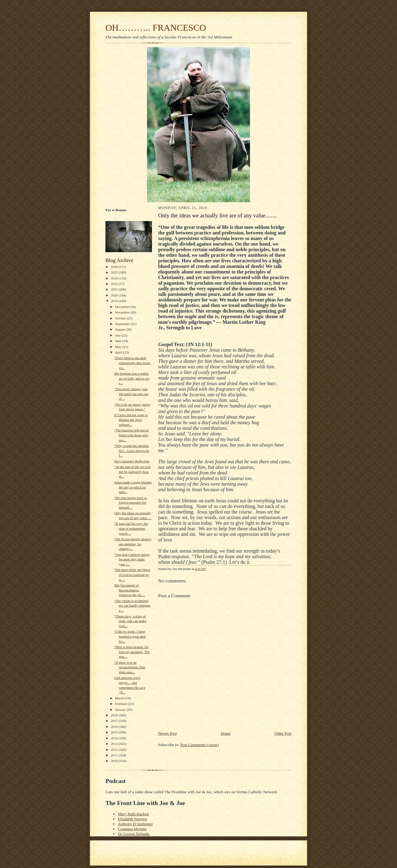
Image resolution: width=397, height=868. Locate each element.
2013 (115, 744)
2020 (115, 295)
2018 (115, 715)
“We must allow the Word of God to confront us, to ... (132, 574)
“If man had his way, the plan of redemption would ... (131, 528)
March (120, 698)
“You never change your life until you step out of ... (131, 394)
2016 (115, 727)
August (120, 329)
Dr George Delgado (134, 834)
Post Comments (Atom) (200, 745)
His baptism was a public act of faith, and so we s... (132, 378)
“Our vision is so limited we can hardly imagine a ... (132, 605)
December (123, 307)
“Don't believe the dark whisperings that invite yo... (132, 363)
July (118, 335)
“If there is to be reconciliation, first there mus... (130, 667)
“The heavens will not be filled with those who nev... (132, 435)
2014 (115, 738)
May (119, 347)
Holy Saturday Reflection (132, 461)
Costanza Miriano (132, 829)
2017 (115, 721)
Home (226, 733)
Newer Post (167, 733)
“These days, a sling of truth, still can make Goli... (130, 621)
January (121, 710)
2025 (115, 272)
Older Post (283, 733)
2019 (115, 301)
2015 (115, 732)
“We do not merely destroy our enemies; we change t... (133, 544)
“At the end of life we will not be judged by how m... (132, 472)
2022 (115, 284)
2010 (115, 761)
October (121, 318)
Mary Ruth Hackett (133, 814)
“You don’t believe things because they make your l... (132, 559)
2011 (115, 755)
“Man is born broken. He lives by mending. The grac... (132, 652)
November (123, 312)
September (123, 324)
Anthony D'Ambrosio (135, 824)
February (122, 704)
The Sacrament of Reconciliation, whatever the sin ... (129, 590)
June (119, 341)
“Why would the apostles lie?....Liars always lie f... (132, 450)
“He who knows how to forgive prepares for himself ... (131, 503)
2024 (115, 278)
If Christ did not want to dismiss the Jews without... (131, 420)
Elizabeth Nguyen (132, 819)
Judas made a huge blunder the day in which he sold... (133, 487)
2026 (115, 267)
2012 (115, 750)
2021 (115, 289)
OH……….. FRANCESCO (156, 28)
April (119, 352)
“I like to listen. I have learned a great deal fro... (130, 636)
